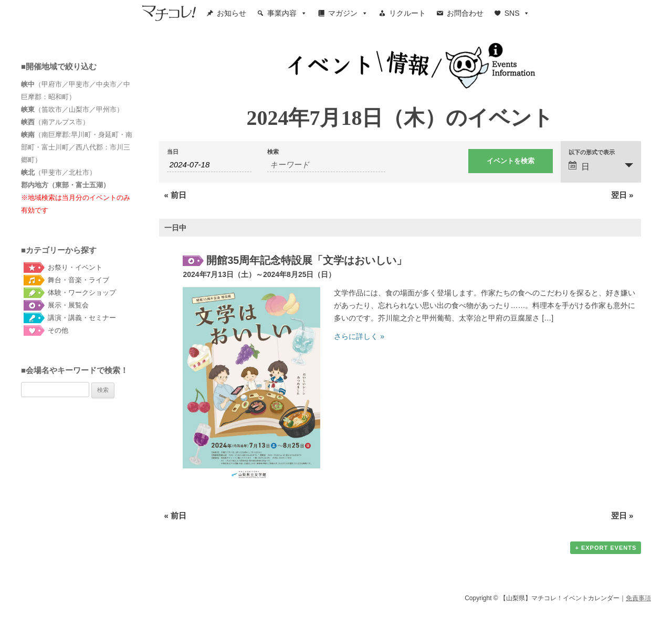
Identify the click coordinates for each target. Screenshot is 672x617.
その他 (58, 330)
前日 (176, 195)
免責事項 (638, 598)
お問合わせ (465, 13)
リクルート (407, 13)
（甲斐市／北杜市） (59, 172)
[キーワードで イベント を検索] (326, 165)
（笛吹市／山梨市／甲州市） (72, 109)
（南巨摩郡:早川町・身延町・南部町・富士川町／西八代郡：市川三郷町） (77, 147)
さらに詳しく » (359, 336)
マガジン (348, 13)
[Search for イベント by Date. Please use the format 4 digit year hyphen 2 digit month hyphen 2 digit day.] (209, 165)
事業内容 (287, 13)
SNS (517, 13)
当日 (173, 152)
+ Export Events (606, 548)
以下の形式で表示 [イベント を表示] (592, 152)
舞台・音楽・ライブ (78, 280)
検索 (273, 152)
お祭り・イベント (75, 267)
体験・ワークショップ (82, 292)
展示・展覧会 (68, 305)
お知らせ (232, 13)
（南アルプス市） (55, 122)
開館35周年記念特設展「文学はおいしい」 (307, 260)
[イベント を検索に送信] (511, 161)
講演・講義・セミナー (82, 318)
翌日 (622, 195)
